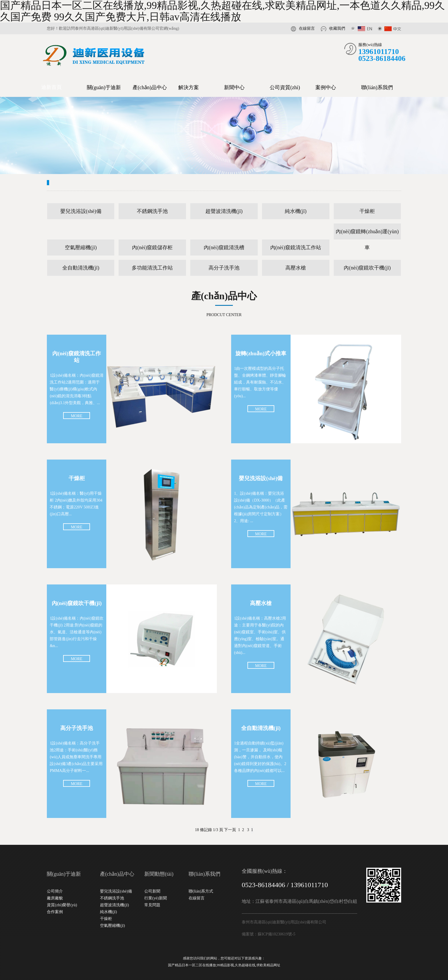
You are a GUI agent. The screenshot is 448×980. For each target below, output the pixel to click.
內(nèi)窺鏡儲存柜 (152, 248)
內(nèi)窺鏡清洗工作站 (296, 248)
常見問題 (152, 905)
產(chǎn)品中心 (150, 87)
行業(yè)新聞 (156, 898)
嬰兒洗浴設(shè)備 (81, 211)
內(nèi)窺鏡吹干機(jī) (367, 268)
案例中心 (326, 87)
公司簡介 (55, 891)
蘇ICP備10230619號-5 (276, 934)
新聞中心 (234, 87)
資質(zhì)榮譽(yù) (62, 905)
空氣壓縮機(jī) (81, 248)
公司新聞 (152, 891)
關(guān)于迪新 (104, 87)
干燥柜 (367, 211)
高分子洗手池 (224, 268)
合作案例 (55, 912)
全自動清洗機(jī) (81, 268)
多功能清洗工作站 (152, 268)
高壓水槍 (296, 268)
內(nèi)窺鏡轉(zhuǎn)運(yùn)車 (367, 234)
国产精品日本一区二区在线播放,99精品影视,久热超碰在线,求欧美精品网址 (224, 965)
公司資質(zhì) (285, 87)
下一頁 (230, 830)
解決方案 (189, 87)
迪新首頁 (51, 87)
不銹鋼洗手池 (152, 211)
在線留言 (307, 28)
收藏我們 (337, 28)
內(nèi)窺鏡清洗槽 (224, 248)
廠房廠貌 (55, 898)
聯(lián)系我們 (377, 87)
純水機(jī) (296, 211)
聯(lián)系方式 (201, 891)
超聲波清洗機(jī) (224, 211)
